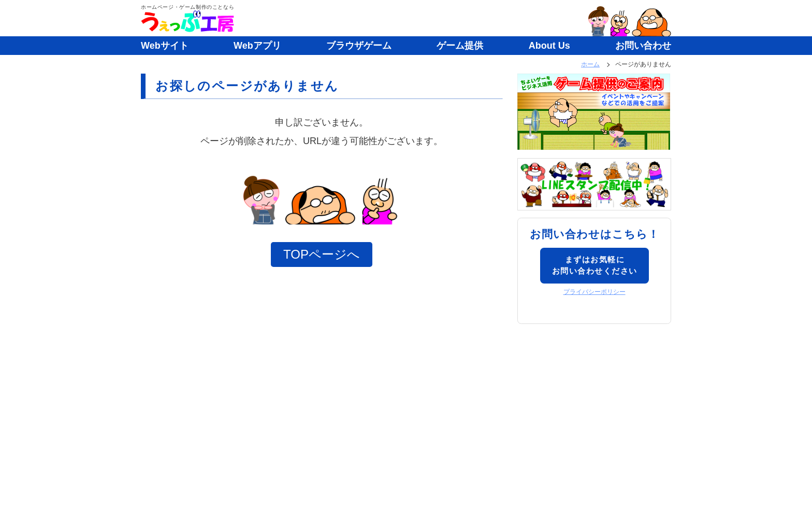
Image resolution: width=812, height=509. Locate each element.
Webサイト (165, 46)
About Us (549, 46)
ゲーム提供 (460, 46)
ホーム (590, 64)
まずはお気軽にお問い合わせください (595, 265)
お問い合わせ (643, 46)
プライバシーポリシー (594, 292)
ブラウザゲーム (359, 46)
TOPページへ (322, 254)
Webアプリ (257, 46)
